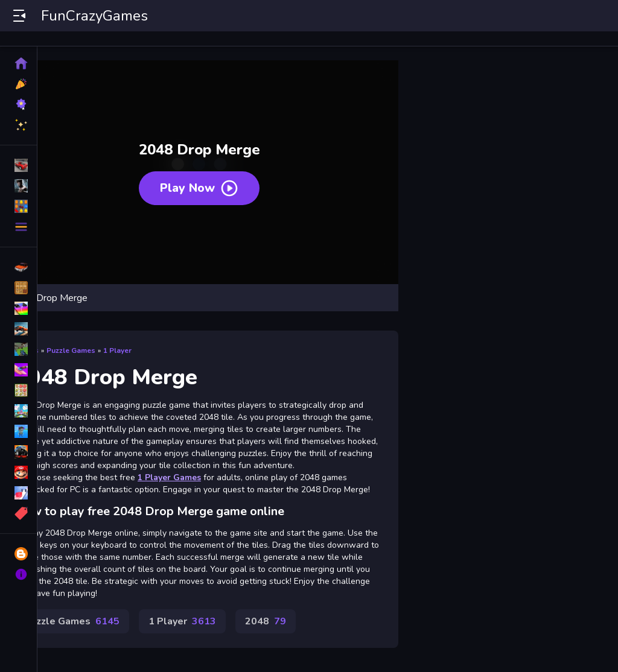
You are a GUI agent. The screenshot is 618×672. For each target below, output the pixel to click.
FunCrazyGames (94, 16)
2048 (266, 621)
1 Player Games (169, 477)
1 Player (117, 350)
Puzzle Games (71, 350)
